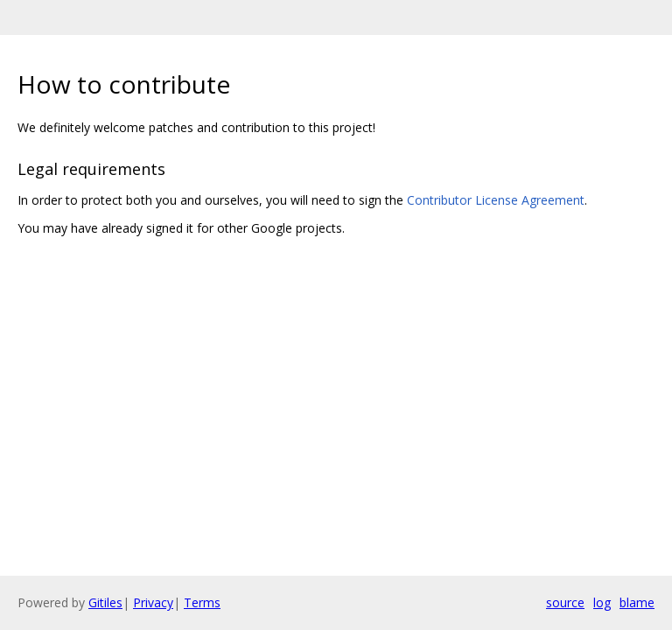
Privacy (153, 602)
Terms (202, 602)
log (602, 602)
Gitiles (105, 602)
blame (637, 602)
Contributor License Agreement (496, 200)
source (565, 602)
